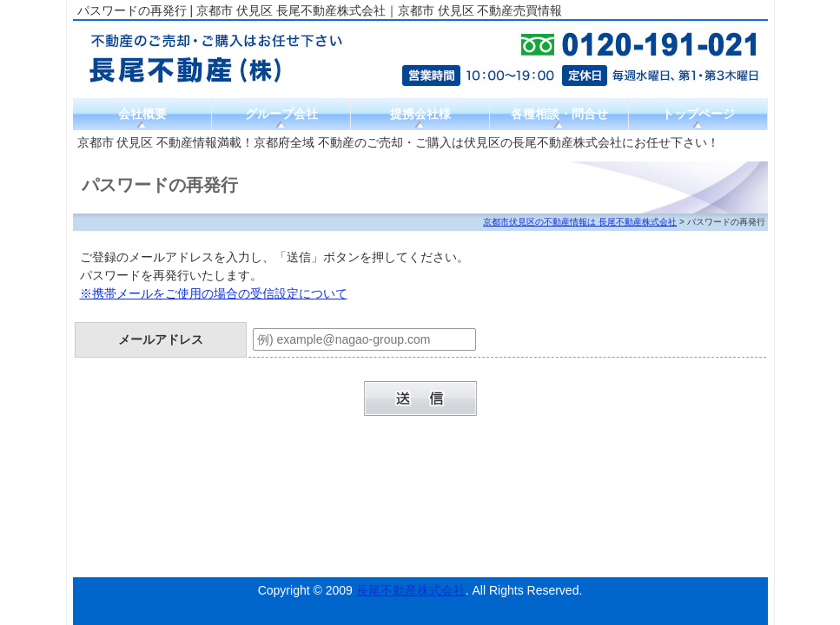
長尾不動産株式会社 (411, 590)
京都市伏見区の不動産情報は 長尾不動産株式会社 (580, 222)
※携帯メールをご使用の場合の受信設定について (214, 293)
